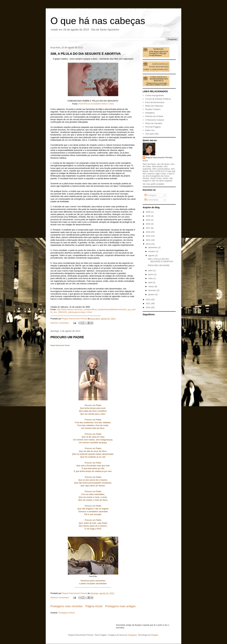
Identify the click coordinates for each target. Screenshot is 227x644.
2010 (148, 307)
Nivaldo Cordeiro (153, 109)
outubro (152, 251)
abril (151, 282)
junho (151, 274)
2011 (148, 303)
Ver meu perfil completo (153, 184)
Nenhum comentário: (60, 323)
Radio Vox (150, 130)
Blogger (155, 635)
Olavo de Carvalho (154, 123)
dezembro (153, 247)
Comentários (152, 200)
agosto (152, 255)
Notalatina (150, 113)
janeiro (152, 294)
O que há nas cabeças (98, 21)
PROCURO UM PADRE (67, 337)
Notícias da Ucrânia (154, 116)
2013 (148, 244)
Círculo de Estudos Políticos (158, 99)
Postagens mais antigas (120, 606)
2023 (148, 220)
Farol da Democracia (155, 102)
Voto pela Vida (152, 134)
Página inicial (94, 606)
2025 (148, 216)
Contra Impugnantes (154, 95)
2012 (148, 300)
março (151, 286)
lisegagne (132, 635)
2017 (148, 228)
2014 (148, 240)
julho (151, 270)
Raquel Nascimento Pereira (159, 157)
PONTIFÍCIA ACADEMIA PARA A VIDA (96, 104)
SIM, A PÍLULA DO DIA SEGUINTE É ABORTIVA (86, 54)
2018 (148, 224)
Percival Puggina (153, 127)
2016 (148, 232)
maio (151, 278)
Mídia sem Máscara (154, 106)
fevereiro (153, 290)
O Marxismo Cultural (154, 120)
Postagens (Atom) (67, 613)
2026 (148, 212)
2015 (148, 236)
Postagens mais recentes (67, 606)
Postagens (151, 195)
